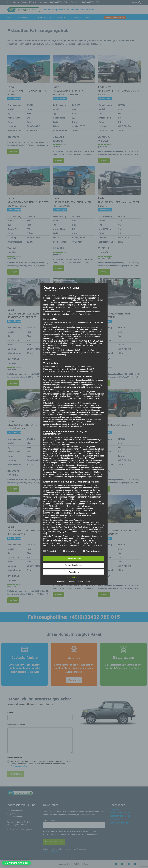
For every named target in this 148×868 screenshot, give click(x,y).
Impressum (62, 581)
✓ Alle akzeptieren (73, 558)
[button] (16, 863)
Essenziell (50, 551)
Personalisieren (74, 577)
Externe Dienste (91, 551)
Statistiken (69, 551)
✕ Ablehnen (74, 572)
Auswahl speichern (74, 565)
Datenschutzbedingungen (80, 581)
